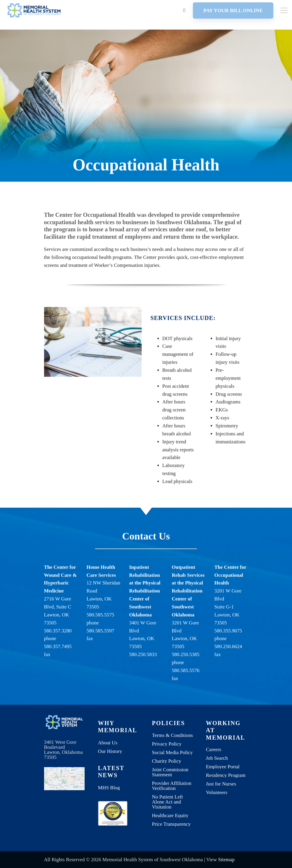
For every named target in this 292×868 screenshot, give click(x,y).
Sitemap (226, 860)
